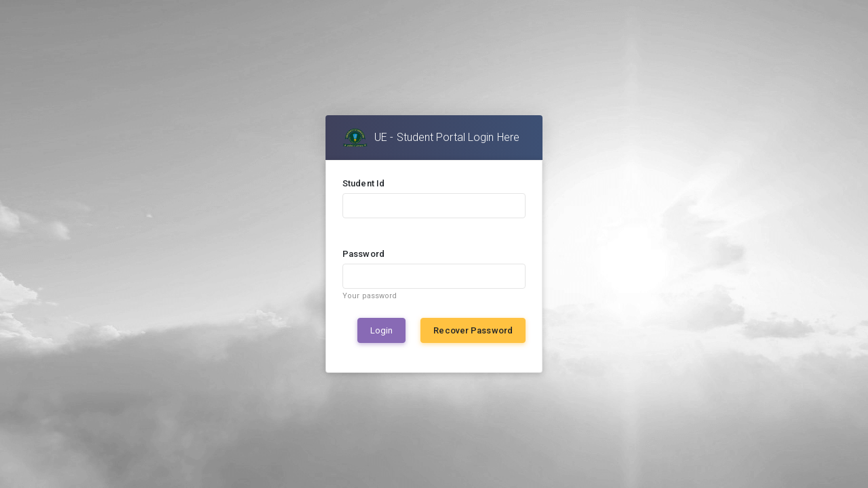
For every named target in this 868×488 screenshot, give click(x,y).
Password (363, 254)
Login (381, 330)
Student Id (363, 183)
